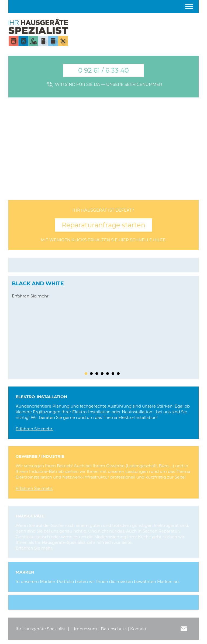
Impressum (85, 629)
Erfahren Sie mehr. (34, 429)
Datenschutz (114, 629)
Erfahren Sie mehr (30, 296)
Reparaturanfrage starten (103, 225)
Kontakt (138, 629)
